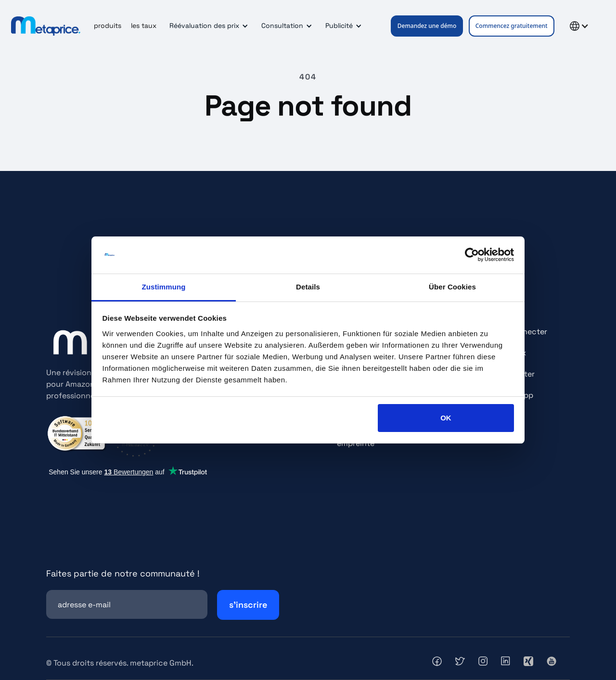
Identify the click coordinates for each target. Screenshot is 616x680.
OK (446, 418)
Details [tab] (308, 287)
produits (108, 26)
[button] (207, 26)
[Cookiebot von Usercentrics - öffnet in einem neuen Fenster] (472, 255)
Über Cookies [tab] (452, 287)
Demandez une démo (427, 26)
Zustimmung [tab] (164, 287)
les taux (144, 26)
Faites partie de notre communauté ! (123, 573)
